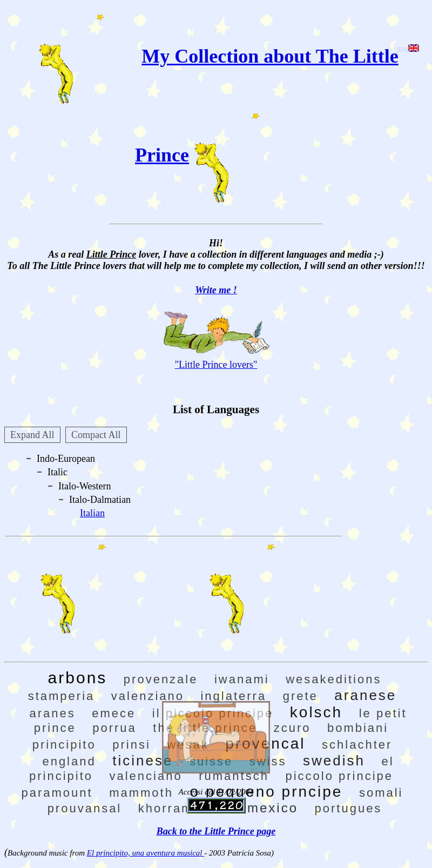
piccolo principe (339, 776)
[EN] (408, 50)
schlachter (357, 745)
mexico (273, 808)
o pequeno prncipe (266, 792)
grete (301, 696)
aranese (365, 695)
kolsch (316, 712)
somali (381, 793)
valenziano (148, 696)
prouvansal (85, 808)
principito (64, 745)
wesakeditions (333, 679)
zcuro (292, 728)
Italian (92, 513)
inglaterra (233, 696)
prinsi (131, 745)
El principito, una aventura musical (146, 853)
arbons (78, 678)
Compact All (96, 435)
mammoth (141, 793)
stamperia (62, 696)
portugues (349, 808)
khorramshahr (185, 808)
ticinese (143, 761)
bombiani (358, 728)
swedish (334, 761)
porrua (114, 728)
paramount (57, 793)
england (69, 761)
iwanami (242, 679)
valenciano (146, 776)
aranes (52, 713)
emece (114, 713)
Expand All (32, 435)
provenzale (161, 679)
